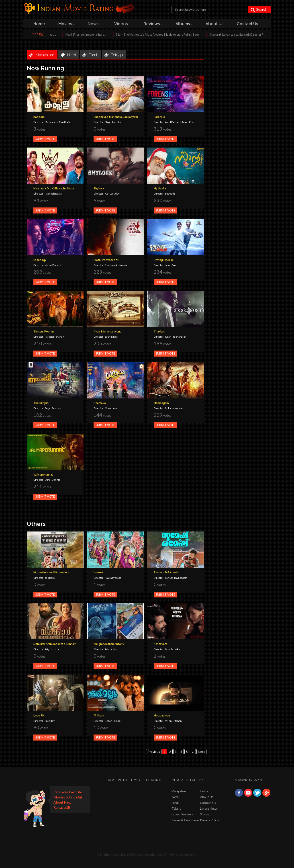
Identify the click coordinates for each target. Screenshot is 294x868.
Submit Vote (45, 139)
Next (201, 752)
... (193, 752)
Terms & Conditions (185, 820)
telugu (112, 55)
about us (214, 24)
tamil (89, 55)
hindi (67, 55)
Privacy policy (209, 820)
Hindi (175, 803)
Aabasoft (190, 855)
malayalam (40, 55)
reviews (153, 24)
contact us (247, 24)
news (94, 24)
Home (204, 791)
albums (184, 24)
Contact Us (208, 803)
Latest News (209, 808)
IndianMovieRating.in (149, 855)
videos (122, 24)
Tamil (175, 797)
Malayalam (179, 791)
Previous (154, 752)
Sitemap (206, 814)
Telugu (176, 808)
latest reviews (182, 814)
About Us (207, 797)
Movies (66, 24)
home (39, 24)
